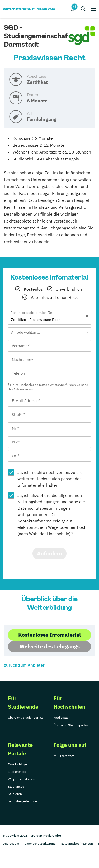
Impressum (11, 843)
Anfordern (49, 553)
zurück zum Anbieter (24, 665)
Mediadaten (62, 717)
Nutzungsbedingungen (38, 502)
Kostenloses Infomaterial (49, 635)
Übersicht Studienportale (26, 717)
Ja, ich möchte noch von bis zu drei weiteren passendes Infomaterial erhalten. (51, 479)
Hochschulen (48, 479)
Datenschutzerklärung (40, 843)
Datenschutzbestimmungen (44, 508)
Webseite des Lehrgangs (50, 646)
